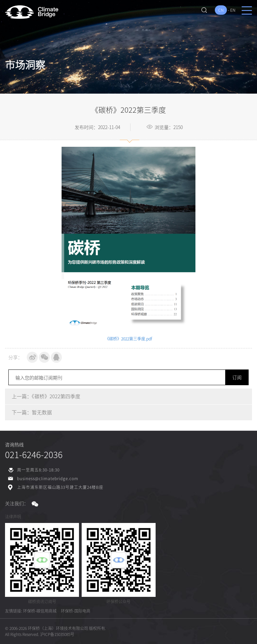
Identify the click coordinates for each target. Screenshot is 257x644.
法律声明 (13, 517)
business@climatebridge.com (48, 478)
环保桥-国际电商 (76, 611)
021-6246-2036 (34, 454)
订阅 (237, 377)
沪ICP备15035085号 (57, 634)
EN (233, 10)
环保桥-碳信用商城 (40, 611)
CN (221, 10)
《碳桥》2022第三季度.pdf (129, 339)
